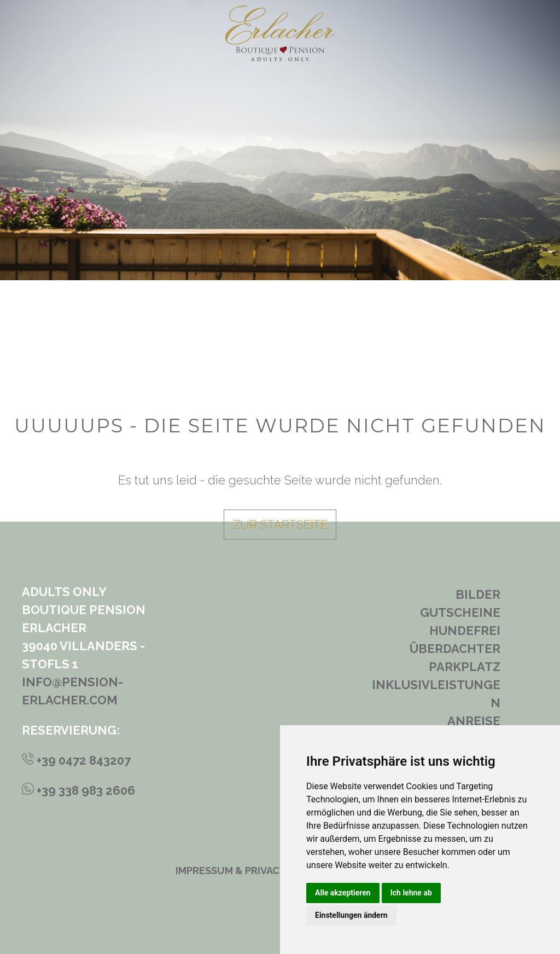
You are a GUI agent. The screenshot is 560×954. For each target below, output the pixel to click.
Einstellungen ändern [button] (351, 915)
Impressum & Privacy (231, 871)
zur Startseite (280, 524)
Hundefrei (465, 631)
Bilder (478, 594)
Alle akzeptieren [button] (343, 893)
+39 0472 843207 (76, 760)
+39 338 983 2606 (78, 790)
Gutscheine (460, 612)
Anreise (474, 721)
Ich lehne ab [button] (411, 893)
